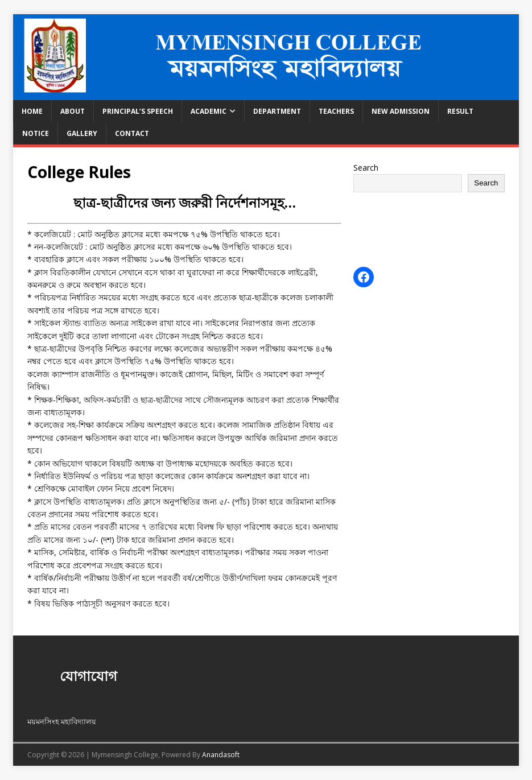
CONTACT (132, 133)
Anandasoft (221, 755)
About (73, 111)
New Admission (401, 111)
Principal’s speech (138, 111)
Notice (36, 133)
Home (32, 111)
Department (277, 111)
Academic (209, 111)
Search (366, 168)
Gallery (82, 133)
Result (460, 111)
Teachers (336, 111)
